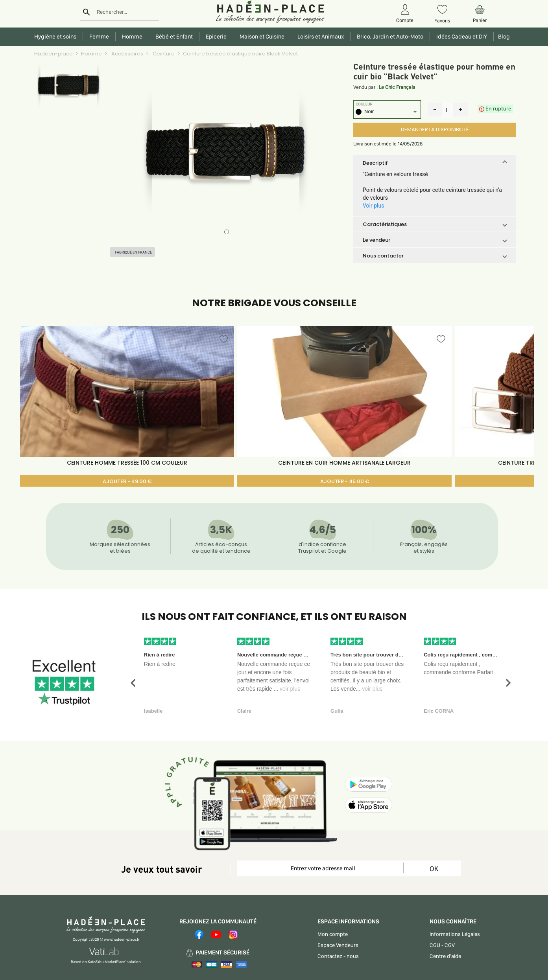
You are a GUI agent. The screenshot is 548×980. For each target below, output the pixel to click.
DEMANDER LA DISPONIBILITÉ (435, 130)
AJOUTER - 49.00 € (127, 481)
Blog (503, 37)
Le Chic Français (397, 87)
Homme (91, 54)
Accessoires (127, 54)
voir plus (290, 689)
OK (434, 869)
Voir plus (373, 206)
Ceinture (163, 54)
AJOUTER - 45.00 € (345, 481)
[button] (435, 163)
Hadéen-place (54, 54)
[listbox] (387, 113)
